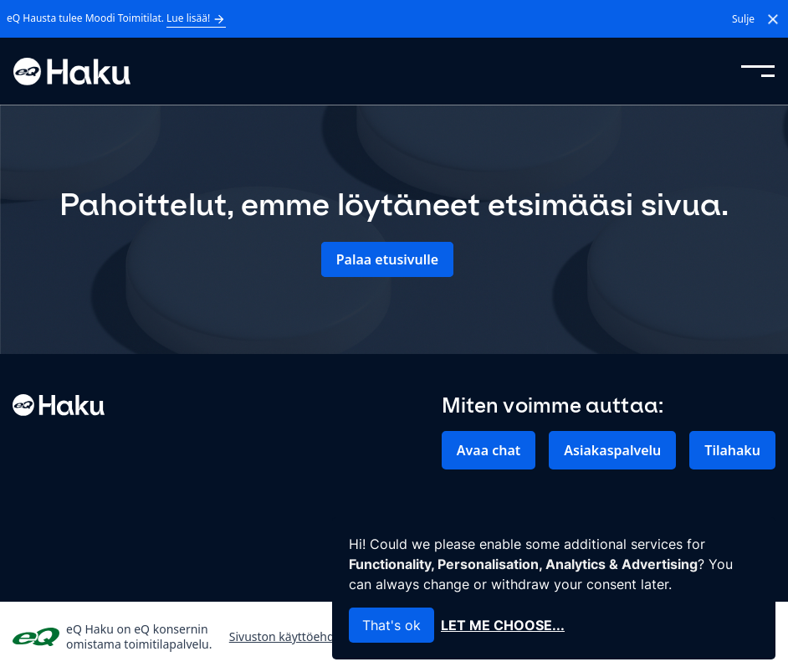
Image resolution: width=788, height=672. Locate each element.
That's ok (391, 625)
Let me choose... (503, 625)
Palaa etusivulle (387, 259)
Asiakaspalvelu (612, 450)
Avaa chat (489, 450)
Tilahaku (732, 450)
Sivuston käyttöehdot (287, 636)
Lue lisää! (196, 18)
